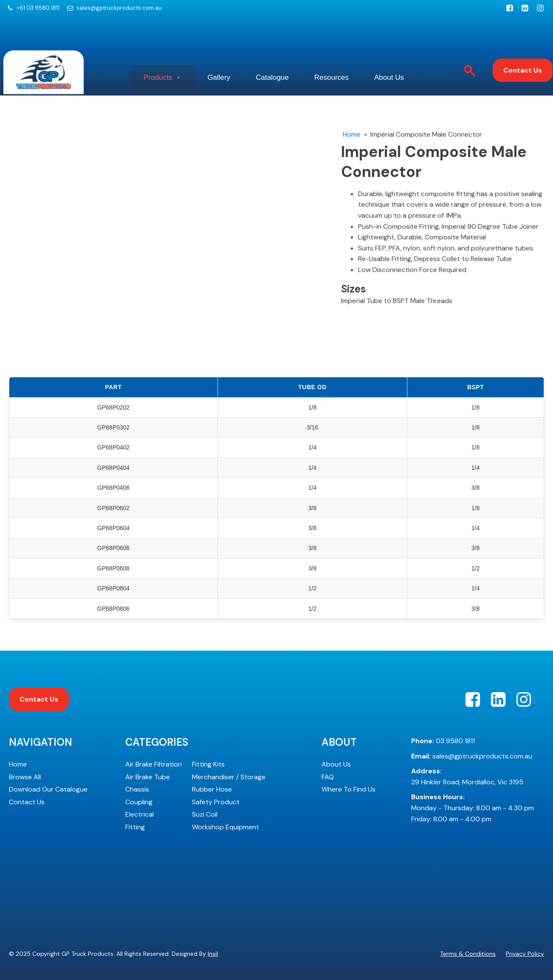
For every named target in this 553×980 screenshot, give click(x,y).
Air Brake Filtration (154, 754)
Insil (213, 943)
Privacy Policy (525, 943)
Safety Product (216, 791)
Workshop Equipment (226, 817)
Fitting (135, 817)
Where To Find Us (348, 779)
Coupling (139, 791)
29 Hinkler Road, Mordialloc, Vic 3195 (467, 766)
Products (183, 73)
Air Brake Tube (148, 766)
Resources (352, 72)
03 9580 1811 (443, 731)
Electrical (140, 804)
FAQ (328, 766)
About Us (409, 72)
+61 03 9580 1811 (38, 8)
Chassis (137, 779)
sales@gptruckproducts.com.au (119, 8)
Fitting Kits (208, 754)
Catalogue (293, 72)
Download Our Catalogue (48, 779)
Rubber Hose (212, 779)
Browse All (25, 766)
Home (352, 124)
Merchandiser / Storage (229, 766)
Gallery (240, 72)
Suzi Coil (205, 804)
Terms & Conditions (468, 943)
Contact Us (523, 65)
